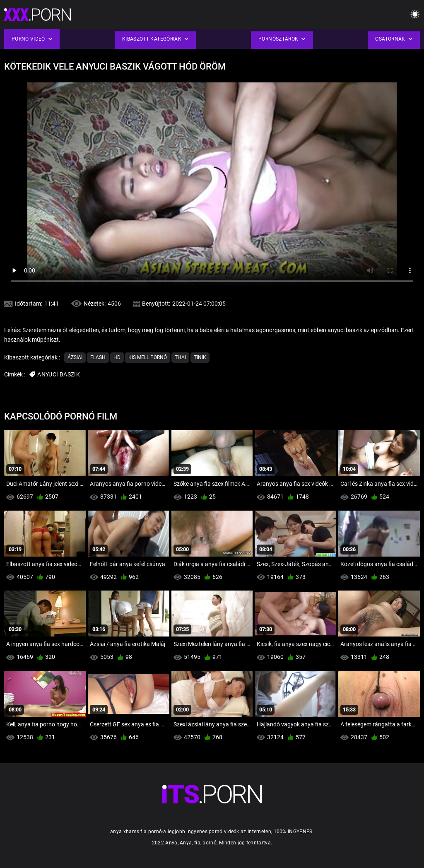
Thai (180, 357)
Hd (117, 357)
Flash (98, 357)
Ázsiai (75, 357)
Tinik (200, 357)
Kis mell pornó (148, 357)
